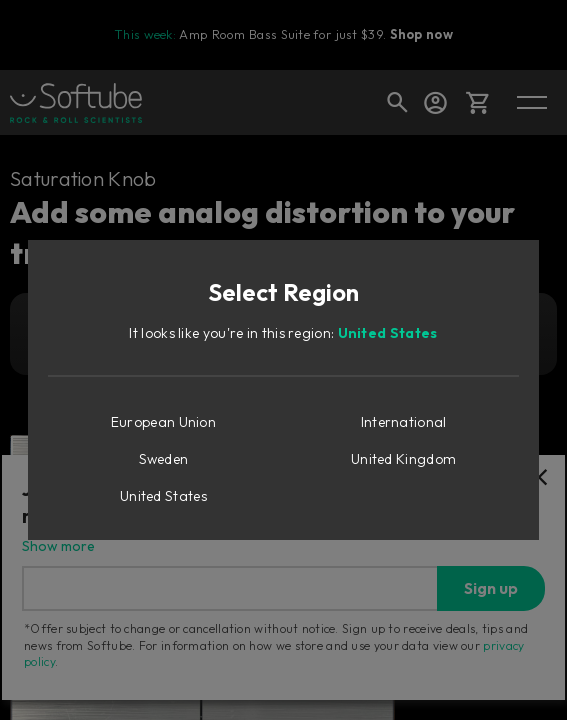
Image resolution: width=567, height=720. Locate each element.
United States (388, 333)
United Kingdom (403, 459)
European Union (163, 422)
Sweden (164, 459)
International (404, 422)
